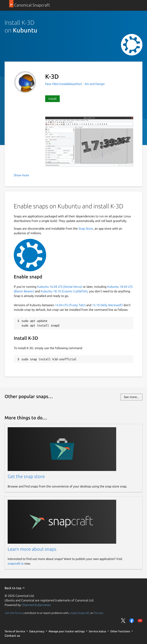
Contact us (12, 636)
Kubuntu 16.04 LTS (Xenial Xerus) (60, 287)
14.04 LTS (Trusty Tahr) (70, 305)
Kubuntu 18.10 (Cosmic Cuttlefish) (64, 291)
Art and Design (95, 84)
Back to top (15, 588)
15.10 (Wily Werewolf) (107, 305)
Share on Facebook (132, 621)
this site (98, 613)
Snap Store (86, 228)
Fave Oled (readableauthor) (64, 84)
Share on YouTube (140, 621)
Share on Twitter (123, 621)
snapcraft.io (16, 563)
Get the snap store (26, 476)
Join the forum (13, 613)
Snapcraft (84, 613)
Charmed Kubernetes (36, 605)
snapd (73, 613)
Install (52, 99)
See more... (131, 397)
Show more (21, 175)
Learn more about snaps (32, 549)
